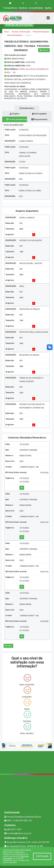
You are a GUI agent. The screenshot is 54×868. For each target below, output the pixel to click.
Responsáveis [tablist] (39, 119)
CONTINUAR (42, 856)
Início (7, 32)
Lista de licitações (15, 35)
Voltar (8, 646)
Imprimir (44, 50)
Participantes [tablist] (39, 114)
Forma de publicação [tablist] (17, 119)
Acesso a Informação (21, 32)
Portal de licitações (41, 32)
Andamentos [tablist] (27, 108)
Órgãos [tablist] (15, 114)
